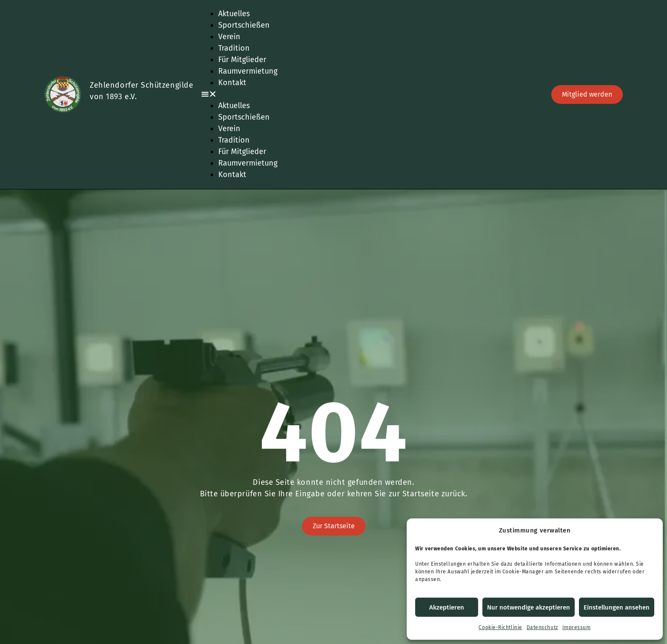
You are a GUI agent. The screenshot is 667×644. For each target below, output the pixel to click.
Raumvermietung (248, 71)
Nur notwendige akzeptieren (529, 607)
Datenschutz (542, 627)
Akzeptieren (447, 607)
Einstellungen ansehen (617, 607)
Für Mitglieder (242, 60)
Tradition (234, 48)
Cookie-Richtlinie (500, 627)
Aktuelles (234, 14)
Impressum (577, 627)
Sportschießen (244, 25)
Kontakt (232, 83)
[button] (371, 94)
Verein (229, 37)
